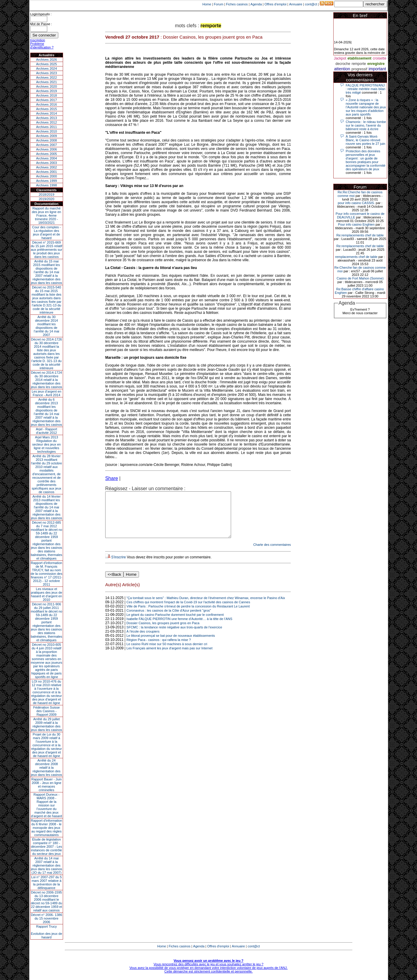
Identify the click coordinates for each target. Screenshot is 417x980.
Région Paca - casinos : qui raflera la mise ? (159, 649)
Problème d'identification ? (42, 45)
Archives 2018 (47, 95)
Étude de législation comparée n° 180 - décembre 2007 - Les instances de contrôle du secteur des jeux (47, 847)
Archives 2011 (47, 127)
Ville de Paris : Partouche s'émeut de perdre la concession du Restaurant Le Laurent (188, 615)
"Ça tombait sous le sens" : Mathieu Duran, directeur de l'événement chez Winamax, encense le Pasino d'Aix (206, 607)
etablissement (359, 58)
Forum (219, 4)
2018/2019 (47, 195)
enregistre (376, 64)
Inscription (38, 40)
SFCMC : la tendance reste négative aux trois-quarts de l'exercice (174, 636)
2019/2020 (47, 199)
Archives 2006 (47, 149)
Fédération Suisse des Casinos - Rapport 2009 (46, 711)
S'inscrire (119, 566)
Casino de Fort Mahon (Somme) (360, 278)
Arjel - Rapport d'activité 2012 (46, 431)
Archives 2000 (47, 176)
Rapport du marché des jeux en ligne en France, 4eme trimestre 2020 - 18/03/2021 (47, 215)
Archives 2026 (47, 60)
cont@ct (311, 4)
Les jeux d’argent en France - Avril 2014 (46, 393)
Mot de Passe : (41, 24)
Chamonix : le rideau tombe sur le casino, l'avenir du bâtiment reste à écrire (366, 125)
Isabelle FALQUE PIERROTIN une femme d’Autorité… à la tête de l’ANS (179, 628)
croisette (379, 58)
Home (207, 4)
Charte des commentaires (272, 554)
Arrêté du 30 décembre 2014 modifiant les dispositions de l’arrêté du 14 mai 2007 (46, 326)
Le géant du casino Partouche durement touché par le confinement (175, 624)
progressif (359, 69)
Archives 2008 (47, 140)
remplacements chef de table (356, 257)
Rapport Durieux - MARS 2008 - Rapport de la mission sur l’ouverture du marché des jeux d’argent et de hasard (47, 805)
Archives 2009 (47, 136)
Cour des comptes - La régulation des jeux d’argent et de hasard (47, 233)
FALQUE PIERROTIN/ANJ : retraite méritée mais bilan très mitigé (366, 89)
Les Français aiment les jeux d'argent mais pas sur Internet (169, 657)
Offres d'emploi (275, 4)
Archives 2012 (47, 122)
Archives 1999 (47, 181)
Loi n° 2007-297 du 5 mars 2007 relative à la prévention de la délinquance (46, 882)
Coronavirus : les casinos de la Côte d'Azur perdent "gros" (169, 619)
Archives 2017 (47, 100)
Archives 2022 (47, 78)
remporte (359, 64)
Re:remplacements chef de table (360, 235)
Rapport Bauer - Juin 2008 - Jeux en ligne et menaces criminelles (47, 785)
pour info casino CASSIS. (356, 203)
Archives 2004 (47, 158)
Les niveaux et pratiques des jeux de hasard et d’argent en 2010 (46, 594)
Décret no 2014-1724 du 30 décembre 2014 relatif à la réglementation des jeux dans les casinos (46, 380)
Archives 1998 (47, 185)
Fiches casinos (237, 4)
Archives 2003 (47, 163)
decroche (343, 64)
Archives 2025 (47, 64)
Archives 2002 (47, 167)
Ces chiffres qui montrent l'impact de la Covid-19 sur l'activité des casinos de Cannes (188, 611)
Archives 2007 (47, 145)
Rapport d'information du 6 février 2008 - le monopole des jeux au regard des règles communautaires (46, 828)
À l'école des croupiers (143, 640)
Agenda (256, 4)
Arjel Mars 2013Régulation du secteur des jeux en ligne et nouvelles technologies (46, 444)
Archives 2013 (47, 118)
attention (342, 69)
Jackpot (340, 58)
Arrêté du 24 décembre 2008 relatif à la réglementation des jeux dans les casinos (46, 768)
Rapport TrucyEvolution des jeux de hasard (46, 932)
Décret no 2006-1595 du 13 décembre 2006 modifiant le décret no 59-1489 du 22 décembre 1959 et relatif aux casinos (46, 901)
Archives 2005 (47, 154)
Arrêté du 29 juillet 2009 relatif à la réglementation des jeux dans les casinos (46, 724)
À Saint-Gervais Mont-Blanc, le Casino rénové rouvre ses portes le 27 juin (366, 140)
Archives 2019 (47, 91)
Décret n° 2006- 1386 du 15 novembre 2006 (46, 918)
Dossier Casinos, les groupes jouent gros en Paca (163, 632)
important (377, 69)
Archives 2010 (47, 131)
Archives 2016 (47, 104)
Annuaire (296, 4)
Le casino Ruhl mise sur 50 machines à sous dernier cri (167, 653)
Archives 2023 (47, 73)
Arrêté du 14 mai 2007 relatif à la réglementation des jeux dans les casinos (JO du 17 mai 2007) (46, 865)
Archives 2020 (47, 86)
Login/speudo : (41, 14)
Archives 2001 (47, 172)
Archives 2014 (47, 113)
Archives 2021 (47, 82)
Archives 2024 (47, 69)
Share (112, 478)
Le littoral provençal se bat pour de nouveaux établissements (171, 645)
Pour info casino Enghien (356, 224)
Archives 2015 (47, 109)
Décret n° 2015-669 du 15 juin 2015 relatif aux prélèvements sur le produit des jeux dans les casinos (46, 250)
